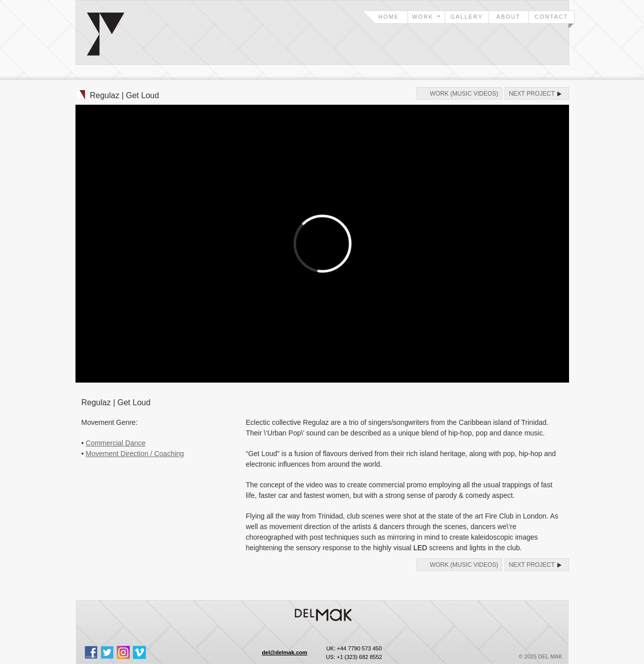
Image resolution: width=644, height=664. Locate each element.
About (509, 17)
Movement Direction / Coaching (135, 454)
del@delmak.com (285, 652)
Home (389, 17)
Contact (551, 17)
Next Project (532, 94)
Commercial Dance (115, 443)
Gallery (467, 17)
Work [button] (424, 17)
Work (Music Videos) (464, 94)
